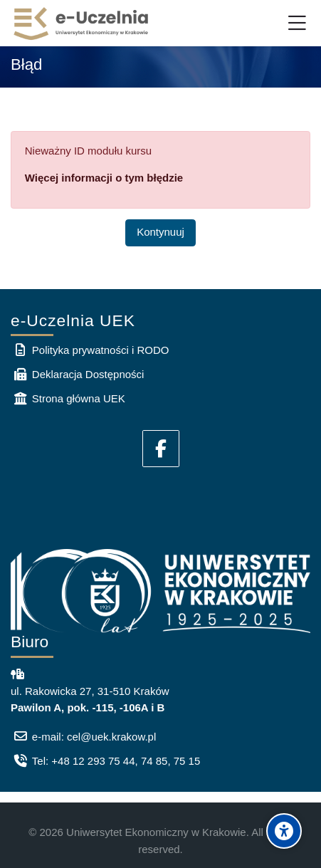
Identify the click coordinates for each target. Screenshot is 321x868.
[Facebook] (161, 449)
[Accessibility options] (284, 831)
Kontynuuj (160, 232)
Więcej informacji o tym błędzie (104, 178)
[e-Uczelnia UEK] (82, 23)
